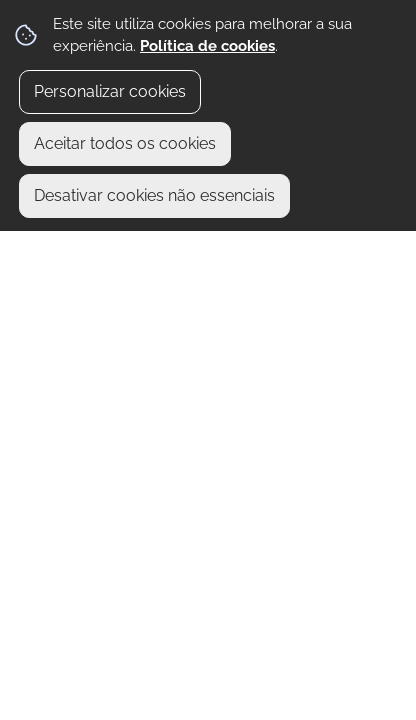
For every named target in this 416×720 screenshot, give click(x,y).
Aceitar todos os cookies (125, 143)
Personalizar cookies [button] (110, 91)
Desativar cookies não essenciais (154, 195)
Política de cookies (207, 46)
